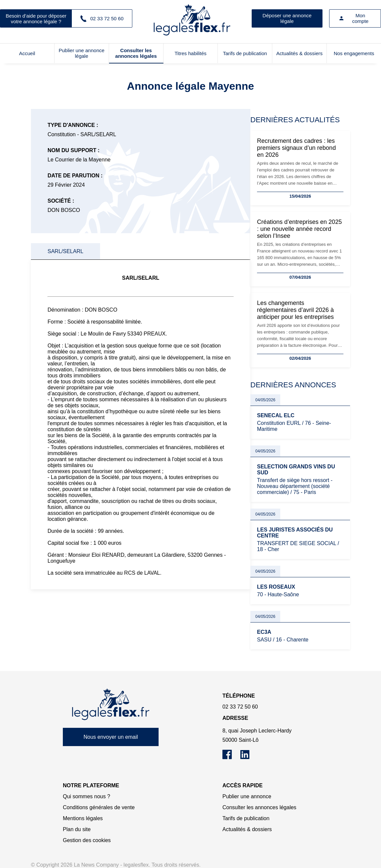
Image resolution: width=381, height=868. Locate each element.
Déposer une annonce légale (287, 18)
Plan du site (77, 829)
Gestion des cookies (87, 840)
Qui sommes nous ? (86, 796)
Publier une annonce (247, 796)
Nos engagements (354, 53)
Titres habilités (190, 53)
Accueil (27, 53)
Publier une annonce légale (81, 53)
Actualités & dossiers (299, 53)
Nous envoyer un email (111, 737)
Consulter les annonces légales (136, 53)
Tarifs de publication (245, 53)
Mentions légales (83, 818)
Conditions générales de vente (99, 807)
